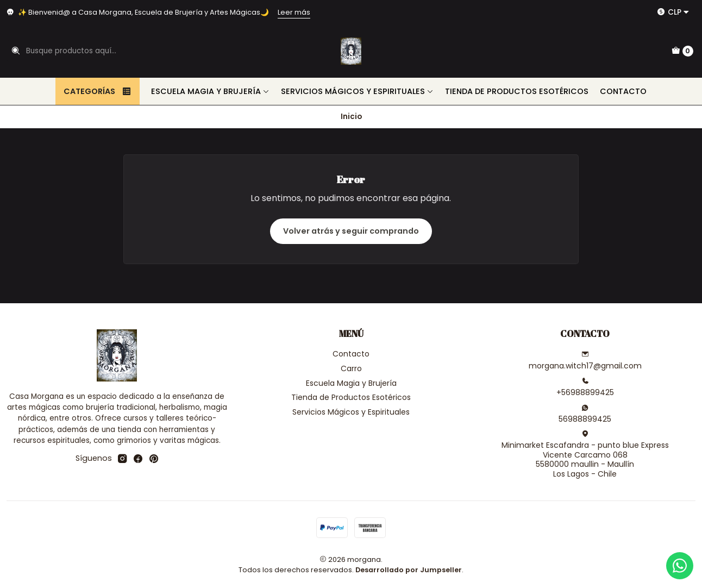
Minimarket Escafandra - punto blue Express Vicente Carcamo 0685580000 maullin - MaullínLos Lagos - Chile (585, 455)
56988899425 (585, 414)
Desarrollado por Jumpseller (409, 570)
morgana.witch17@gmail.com (585, 361)
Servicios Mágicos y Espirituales (357, 91)
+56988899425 (585, 387)
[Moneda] (673, 12)
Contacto (623, 91)
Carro (351, 368)
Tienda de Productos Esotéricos (517, 91)
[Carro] (682, 51)
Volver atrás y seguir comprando (351, 231)
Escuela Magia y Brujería (210, 91)
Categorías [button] (98, 91)
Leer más (294, 12)
